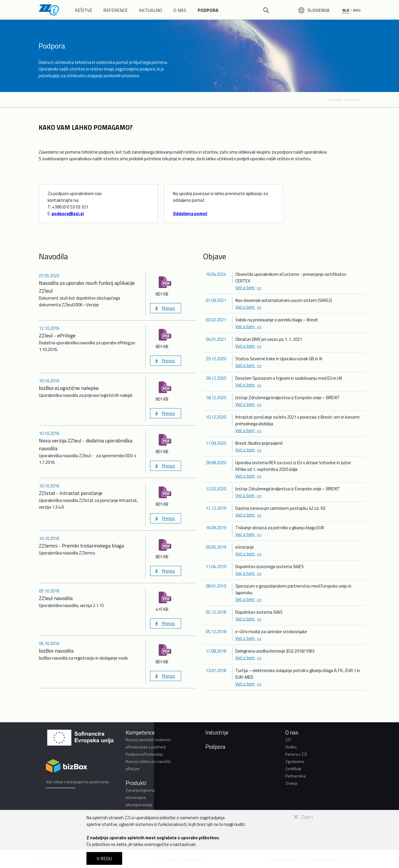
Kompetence (140, 732)
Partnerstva (295, 776)
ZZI (288, 740)
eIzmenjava (136, 797)
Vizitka (291, 747)
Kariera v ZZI (296, 754)
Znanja (291, 783)
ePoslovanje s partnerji (146, 747)
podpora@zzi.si (68, 214)
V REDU (104, 858)
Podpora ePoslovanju (144, 754)
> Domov (335, 100)
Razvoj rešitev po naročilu (148, 761)
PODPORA (208, 10)
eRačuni (133, 769)
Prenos (168, 308)
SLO (346, 10)
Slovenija (314, 10)
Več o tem (245, 288)
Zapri (303, 817)
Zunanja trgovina (140, 790)
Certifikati (293, 769)
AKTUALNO (151, 10)
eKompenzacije (139, 805)
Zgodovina (295, 761)
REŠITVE (84, 10)
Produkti (136, 783)
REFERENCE (115, 10)
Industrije (217, 732)
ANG (357, 10)
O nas (292, 732)
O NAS (180, 10)
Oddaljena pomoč (190, 214)
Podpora (215, 747)
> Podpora (352, 100)
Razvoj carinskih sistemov (148, 740)
